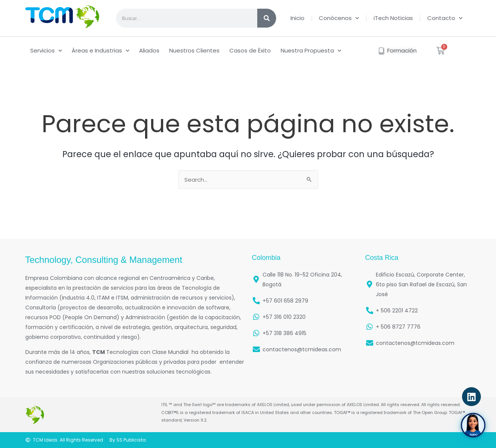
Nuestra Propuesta (311, 51)
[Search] (267, 18)
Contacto (445, 18)
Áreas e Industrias (100, 51)
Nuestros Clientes (194, 50)
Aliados (149, 50)
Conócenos (339, 18)
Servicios (46, 51)
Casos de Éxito (250, 50)
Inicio (297, 18)
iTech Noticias (393, 18)
